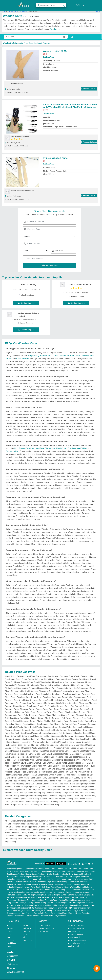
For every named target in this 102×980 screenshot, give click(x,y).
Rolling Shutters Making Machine (41, 899)
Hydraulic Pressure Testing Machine (52, 889)
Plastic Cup (17, 757)
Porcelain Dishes (14, 721)
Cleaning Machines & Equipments (47, 827)
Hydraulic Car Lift (21, 873)
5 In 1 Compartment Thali (80, 694)
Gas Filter (41, 787)
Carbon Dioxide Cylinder (47, 781)
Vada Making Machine (38, 796)
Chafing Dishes (53, 787)
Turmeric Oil (20, 912)
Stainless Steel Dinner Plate (72, 742)
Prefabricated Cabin (23, 879)
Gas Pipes (38, 769)
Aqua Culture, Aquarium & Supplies (63, 836)
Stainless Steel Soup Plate (70, 697)
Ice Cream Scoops (66, 712)
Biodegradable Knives (72, 757)
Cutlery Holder (23, 355)
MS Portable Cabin (65, 876)
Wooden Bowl (47, 679)
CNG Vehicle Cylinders (67, 700)
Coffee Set (15, 733)
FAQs (98, 9)
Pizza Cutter (10, 772)
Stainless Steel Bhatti (56, 784)
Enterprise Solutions (77, 940)
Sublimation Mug (51, 802)
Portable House (83, 873)
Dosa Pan (22, 742)
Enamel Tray (91, 718)
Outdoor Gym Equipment (81, 905)
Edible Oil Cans (78, 745)
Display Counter (53, 871)
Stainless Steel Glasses (83, 724)
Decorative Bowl (65, 682)
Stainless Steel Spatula (83, 715)
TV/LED (9, 824)
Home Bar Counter (27, 787)
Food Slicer (27, 769)
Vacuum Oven (60, 881)
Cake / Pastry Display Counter (79, 889)
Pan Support (21, 700)
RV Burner (66, 721)
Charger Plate (43, 676)
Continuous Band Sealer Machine (31, 897)
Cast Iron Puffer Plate (26, 709)
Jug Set (32, 700)
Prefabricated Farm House (17, 876)
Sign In (80, 4)
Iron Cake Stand (87, 790)
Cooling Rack (72, 796)
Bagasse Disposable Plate (42, 688)
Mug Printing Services (38, 352)
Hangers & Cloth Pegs (67, 833)
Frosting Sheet (29, 721)
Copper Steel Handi (37, 766)
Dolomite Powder (47, 912)
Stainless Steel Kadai (14, 697)
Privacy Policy (43, 928)
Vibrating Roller (12, 868)
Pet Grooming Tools (14, 836)
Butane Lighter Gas (47, 685)
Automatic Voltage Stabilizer (32, 886)
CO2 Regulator (20, 682)
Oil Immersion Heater (55, 818)
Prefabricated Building (59, 879)
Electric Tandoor (80, 778)
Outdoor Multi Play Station (67, 866)
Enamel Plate (84, 766)
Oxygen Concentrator (81, 907)
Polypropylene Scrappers (16, 751)
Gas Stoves (55, 721)
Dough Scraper (20, 766)
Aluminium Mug (34, 760)
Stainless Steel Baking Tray (56, 769)
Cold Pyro (25, 910)
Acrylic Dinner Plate (68, 766)
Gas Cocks (26, 730)
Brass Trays (89, 676)
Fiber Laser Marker (14, 892)
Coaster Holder (77, 718)
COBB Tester (12, 889)
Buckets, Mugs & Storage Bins (63, 824)
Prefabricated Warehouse (79, 879)
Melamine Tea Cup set (66, 754)
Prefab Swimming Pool (68, 902)
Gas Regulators (54, 691)
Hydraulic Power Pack (31, 884)
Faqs (9, 943)
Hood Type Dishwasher (59, 352)
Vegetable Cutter (77, 679)
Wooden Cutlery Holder (15, 793)
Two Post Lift (74, 899)
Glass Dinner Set (42, 733)
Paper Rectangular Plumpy (66, 706)
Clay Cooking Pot (51, 775)
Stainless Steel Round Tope (29, 694)
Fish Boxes (67, 715)
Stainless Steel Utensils (15, 691)
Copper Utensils (13, 736)
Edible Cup (29, 781)
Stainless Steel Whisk (77, 445)
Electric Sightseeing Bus (16, 907)
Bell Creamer (49, 760)
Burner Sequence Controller (48, 757)
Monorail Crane (88, 886)
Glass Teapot (75, 751)
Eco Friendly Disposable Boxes (42, 682)
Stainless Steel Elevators (53, 873)
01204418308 (12, 953)
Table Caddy (90, 793)
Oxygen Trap (35, 751)
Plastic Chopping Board (24, 706)
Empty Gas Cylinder (36, 784)
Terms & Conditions (46, 925)
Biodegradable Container (62, 733)
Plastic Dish (26, 739)
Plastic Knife (29, 757)
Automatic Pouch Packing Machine (58, 897)
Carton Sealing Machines (36, 871)
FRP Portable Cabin (81, 876)
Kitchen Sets (38, 739)
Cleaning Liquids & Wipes (75, 827)
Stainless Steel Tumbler (86, 736)
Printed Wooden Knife (55, 155)
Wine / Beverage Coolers (81, 769)
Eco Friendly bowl (26, 754)
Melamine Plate (83, 688)
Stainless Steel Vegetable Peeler (60, 739)
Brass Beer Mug (57, 676)
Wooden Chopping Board (61, 793)
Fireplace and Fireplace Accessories (40, 833)
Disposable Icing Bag (20, 748)
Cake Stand (34, 679)
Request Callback (89, 85)
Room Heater (72, 818)
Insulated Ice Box (86, 772)
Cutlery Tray (90, 748)
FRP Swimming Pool (86, 902)
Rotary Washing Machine (74, 884)
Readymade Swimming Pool (59, 905)
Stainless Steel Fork (31, 736)
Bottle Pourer (21, 679)
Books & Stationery (40, 824)
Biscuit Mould (55, 778)
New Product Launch (77, 937)
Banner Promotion (76, 931)
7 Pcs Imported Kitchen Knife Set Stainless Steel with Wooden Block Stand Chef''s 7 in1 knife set (70, 103)
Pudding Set (77, 748)
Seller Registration (76, 922)
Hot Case (67, 778)
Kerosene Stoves (13, 769)
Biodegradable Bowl (20, 688)
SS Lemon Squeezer (49, 742)
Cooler (37, 821)
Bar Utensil (77, 799)
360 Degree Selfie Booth (40, 910)
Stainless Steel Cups (37, 691)
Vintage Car (41, 907)
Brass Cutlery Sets (74, 676)
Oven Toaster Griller (76, 784)
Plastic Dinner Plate (26, 724)
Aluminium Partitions (67, 868)
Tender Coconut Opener (16, 796)
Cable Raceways (43, 894)
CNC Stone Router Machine (52, 884)
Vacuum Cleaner (63, 821)
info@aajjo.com (13, 961)
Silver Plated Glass (64, 760)
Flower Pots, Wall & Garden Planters (62, 830)
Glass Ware (58, 709)
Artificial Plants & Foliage (35, 836)
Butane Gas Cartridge (27, 685)
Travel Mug (69, 736)
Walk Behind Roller (86, 866)
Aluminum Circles (61, 745)
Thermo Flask (38, 748)
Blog (8, 934)
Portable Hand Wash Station (74, 787)
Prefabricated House (15, 881)
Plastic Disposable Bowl (47, 724)
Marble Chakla (43, 718)
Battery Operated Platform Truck (59, 907)
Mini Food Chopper (21, 745)
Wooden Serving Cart (56, 790)
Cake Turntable (31, 712)
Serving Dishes (75, 727)
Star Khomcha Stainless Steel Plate (41, 697)
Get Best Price (49, 54)
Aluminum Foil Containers (61, 730)
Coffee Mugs (27, 733)
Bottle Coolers (20, 778)
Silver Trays (20, 763)
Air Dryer (23, 899)
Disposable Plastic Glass (85, 733)
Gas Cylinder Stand (35, 715)
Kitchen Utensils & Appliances (17, 9)
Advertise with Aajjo (76, 925)
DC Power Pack (84, 881)
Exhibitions (11, 940)
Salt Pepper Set (61, 679)
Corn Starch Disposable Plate (55, 751)
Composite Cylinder (30, 727)
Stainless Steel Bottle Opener (53, 727)
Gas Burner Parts (13, 676)
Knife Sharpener (81, 685)
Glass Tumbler (28, 676)
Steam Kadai (23, 775)
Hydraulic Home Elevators (71, 871)
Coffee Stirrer (64, 748)
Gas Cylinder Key (65, 685)
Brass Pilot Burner (57, 796)
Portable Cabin (50, 866)
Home (4, 9)
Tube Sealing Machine (29, 868)
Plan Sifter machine (14, 894)
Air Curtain (62, 892)
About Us (10, 922)
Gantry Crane (65, 886)
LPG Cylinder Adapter (15, 799)
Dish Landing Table (60, 718)
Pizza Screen (23, 772)
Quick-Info (11, 937)
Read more (55, 26)
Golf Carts (31, 907)
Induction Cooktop (88, 821)
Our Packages (74, 928)
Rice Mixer (64, 781)
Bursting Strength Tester (27, 889)
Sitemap (10, 925)
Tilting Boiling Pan (78, 781)
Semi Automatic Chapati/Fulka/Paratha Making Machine (36, 902)
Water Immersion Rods (23, 821)
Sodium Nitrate (75, 910)
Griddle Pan (33, 742)
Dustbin (75, 821)
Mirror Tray (78, 793)
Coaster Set (73, 790)
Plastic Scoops (13, 739)
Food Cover (75, 352)
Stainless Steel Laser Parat (55, 694)
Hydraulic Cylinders (14, 884)
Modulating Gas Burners (52, 736)
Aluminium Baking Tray (38, 778)
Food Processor (79, 721)
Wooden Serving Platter (38, 793)
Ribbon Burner (19, 703)
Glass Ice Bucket (81, 730)
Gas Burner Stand (35, 703)
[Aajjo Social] (79, 861)
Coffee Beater (70, 772)
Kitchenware (10, 742)
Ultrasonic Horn (29, 894)
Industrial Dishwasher (46, 700)
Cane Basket (53, 763)
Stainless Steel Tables (85, 868)
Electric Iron (30, 818)
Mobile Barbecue (53, 715)
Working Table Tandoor (61, 799)
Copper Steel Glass (83, 760)
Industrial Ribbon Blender (48, 868)
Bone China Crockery (65, 688)
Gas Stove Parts (17, 715)
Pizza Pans (36, 772)
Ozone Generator (13, 910)
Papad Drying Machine (52, 772)
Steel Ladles (19, 790)
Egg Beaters (43, 721)
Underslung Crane (52, 886)
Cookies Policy (44, 922)
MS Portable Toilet (35, 876)
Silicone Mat (44, 799)
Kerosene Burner (28, 718)
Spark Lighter (36, 802)
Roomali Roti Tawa (80, 763)
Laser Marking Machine (34, 866)
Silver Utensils (82, 739)
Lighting (50, 821)
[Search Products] (37, 4)
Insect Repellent (86, 833)
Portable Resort (50, 876)
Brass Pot (9, 679)
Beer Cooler (36, 775)
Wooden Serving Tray (36, 790)
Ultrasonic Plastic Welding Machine (65, 894)
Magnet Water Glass (20, 802)
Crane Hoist (76, 886)
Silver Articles (86, 796)
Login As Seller (75, 943)
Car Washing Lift (61, 899)
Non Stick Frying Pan (37, 763)
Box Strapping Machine (16, 871)
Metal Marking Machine (32, 892)
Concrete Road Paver (59, 910)
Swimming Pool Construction (18, 905)
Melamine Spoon (12, 727)
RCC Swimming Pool (38, 905)
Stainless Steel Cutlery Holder (73, 775)
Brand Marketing (75, 934)
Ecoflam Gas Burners (54, 703)
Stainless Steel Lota (71, 691)
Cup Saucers (51, 748)
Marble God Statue (49, 892)
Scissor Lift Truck (36, 873)
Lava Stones (79, 682)
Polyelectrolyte (60, 912)
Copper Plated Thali (48, 712)
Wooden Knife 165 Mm (56, 48)
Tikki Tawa (65, 763)
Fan (44, 821)
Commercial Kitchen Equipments (80, 892)
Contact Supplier (26, 300)
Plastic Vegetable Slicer (42, 745)
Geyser (41, 818)
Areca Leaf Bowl (44, 709)
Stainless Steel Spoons (75, 709)
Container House (47, 881)
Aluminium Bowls (18, 760)
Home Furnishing (22, 824)
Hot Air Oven (72, 881)
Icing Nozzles (17, 781)
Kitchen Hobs (20, 784)
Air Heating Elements (14, 818)
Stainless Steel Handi (45, 754)
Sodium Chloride (32, 912)
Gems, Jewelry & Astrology (33, 830)
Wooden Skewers (40, 730)
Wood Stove (31, 799)
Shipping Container (31, 881)
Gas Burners (11, 775)
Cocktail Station (12, 718)
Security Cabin (70, 873)
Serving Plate (65, 724)
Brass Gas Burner (73, 703)
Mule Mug (9, 763)
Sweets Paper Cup (44, 706)
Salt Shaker (53, 766)
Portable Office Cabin (41, 879)
